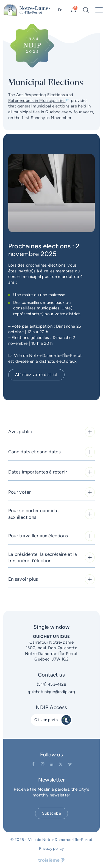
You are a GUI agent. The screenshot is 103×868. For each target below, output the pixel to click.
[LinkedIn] (51, 764)
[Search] (86, 10)
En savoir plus (52, 579)
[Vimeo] (70, 764)
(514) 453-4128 (51, 684)
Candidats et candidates (52, 452)
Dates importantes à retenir (52, 472)
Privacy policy (51, 849)
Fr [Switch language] (60, 10)
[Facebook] (33, 764)
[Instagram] (42, 764)
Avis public (52, 432)
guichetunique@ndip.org (51, 692)
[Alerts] (73, 10)
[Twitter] (61, 764)
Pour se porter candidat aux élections (52, 514)
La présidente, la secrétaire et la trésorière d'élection (52, 557)
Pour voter (52, 492)
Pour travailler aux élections (52, 536)
